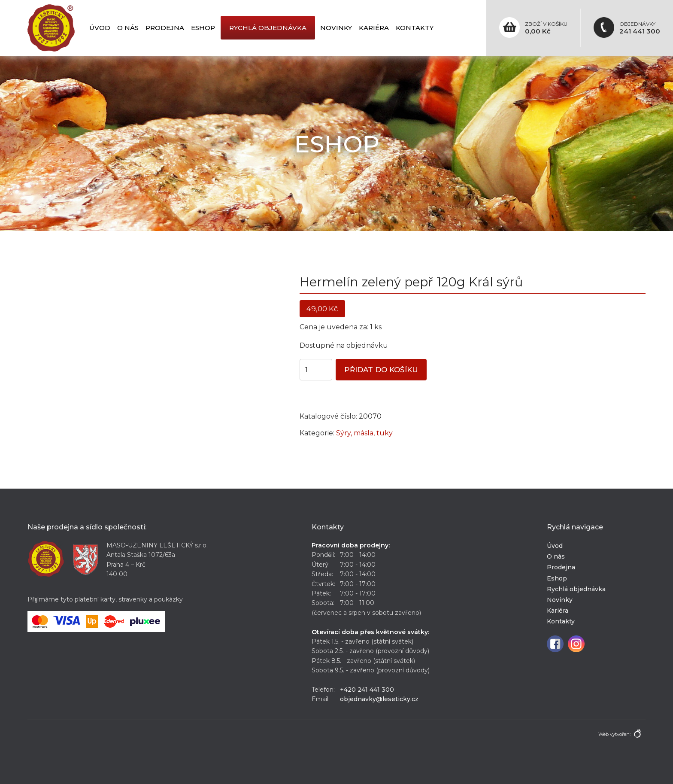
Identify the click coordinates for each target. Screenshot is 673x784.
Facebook (555, 644)
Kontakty (415, 28)
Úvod (100, 28)
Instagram (576, 644)
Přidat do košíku (381, 370)
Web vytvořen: (614, 734)
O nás (128, 28)
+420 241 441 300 (367, 690)
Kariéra (374, 28)
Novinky (336, 28)
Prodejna (165, 28)
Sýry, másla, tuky (364, 433)
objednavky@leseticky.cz (379, 699)
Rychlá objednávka (268, 28)
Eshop (203, 28)
